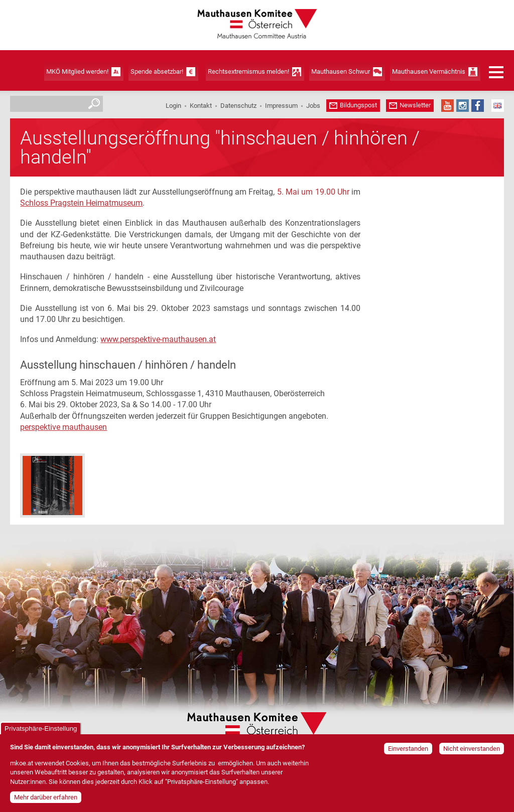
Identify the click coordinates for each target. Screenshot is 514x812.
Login (173, 106)
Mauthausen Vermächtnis (429, 71)
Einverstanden (408, 750)
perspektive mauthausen (63, 427)
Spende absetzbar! (157, 71)
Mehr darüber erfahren (46, 799)
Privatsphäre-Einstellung (41, 730)
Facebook (478, 106)
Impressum (281, 106)
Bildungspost (358, 105)
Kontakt (201, 106)
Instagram (463, 106)
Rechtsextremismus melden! (248, 71)
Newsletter (415, 105)
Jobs (313, 106)
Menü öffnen (496, 72)
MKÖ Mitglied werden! (77, 71)
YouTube (447, 106)
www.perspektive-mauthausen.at (158, 339)
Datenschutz (238, 106)
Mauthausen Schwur (341, 71)
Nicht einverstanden (472, 750)
